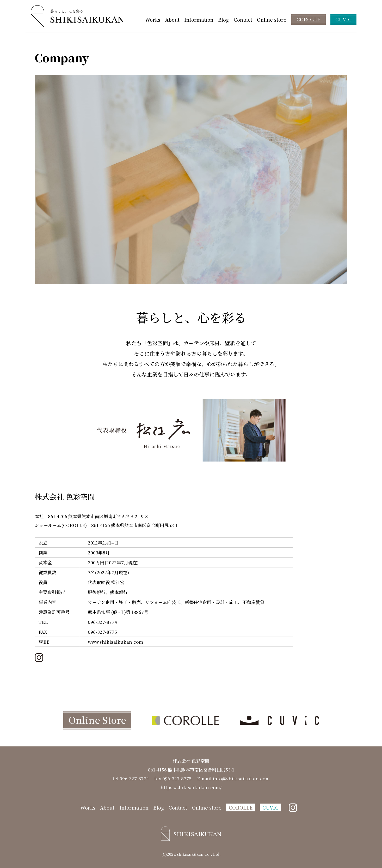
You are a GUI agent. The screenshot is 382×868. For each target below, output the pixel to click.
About (172, 20)
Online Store (97, 720)
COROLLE (308, 19)
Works (153, 20)
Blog (223, 20)
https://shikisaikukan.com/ (191, 787)
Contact (243, 20)
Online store (272, 20)
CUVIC (343, 19)
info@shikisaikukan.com (241, 778)
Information (199, 20)
